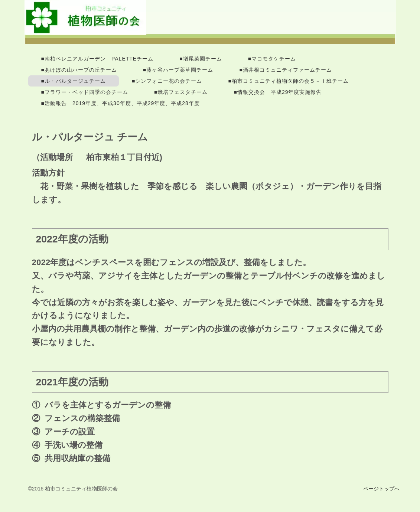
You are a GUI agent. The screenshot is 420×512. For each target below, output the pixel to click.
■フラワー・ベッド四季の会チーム (85, 92)
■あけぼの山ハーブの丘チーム (79, 70)
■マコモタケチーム (272, 59)
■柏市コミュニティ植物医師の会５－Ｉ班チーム (288, 81)
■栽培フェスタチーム (181, 92)
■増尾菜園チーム (201, 59)
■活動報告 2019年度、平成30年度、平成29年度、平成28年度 (121, 103)
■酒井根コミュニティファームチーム (285, 70)
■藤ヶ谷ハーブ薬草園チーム (178, 70)
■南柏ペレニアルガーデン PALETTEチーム (97, 59)
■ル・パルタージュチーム (74, 81)
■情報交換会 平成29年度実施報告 (278, 92)
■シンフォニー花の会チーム (167, 81)
